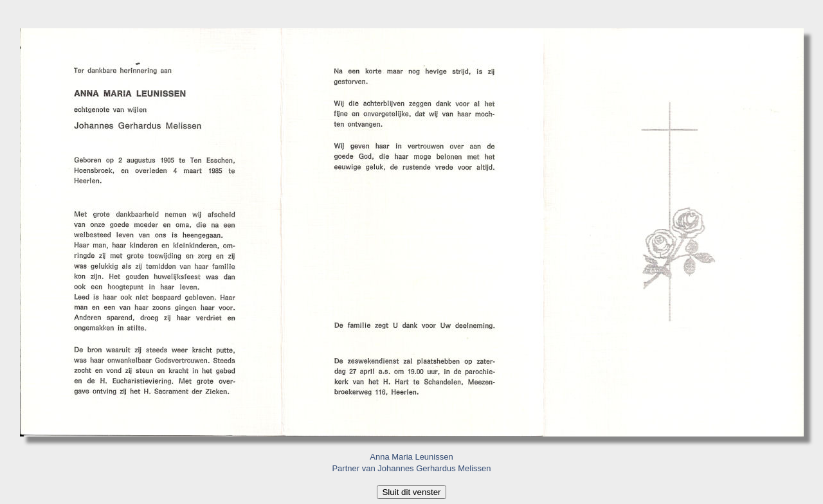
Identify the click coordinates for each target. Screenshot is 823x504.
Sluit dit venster (411, 492)
